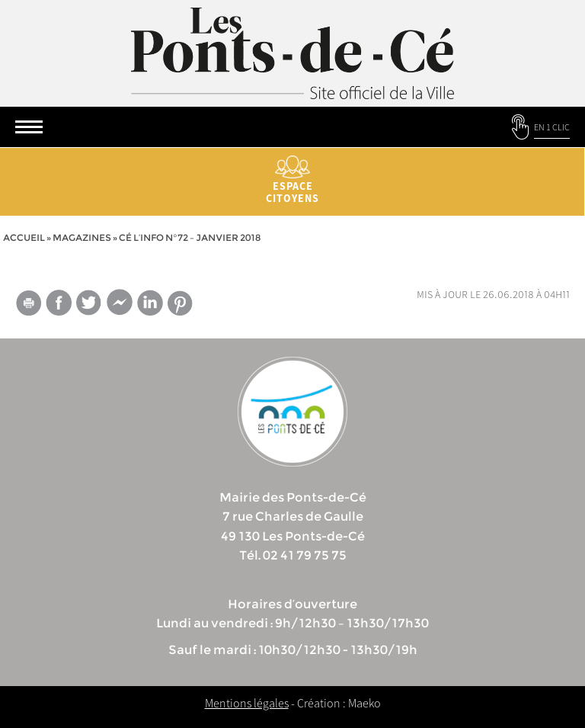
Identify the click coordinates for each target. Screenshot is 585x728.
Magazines (82, 237)
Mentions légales (247, 703)
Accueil (24, 237)
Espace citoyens (292, 180)
